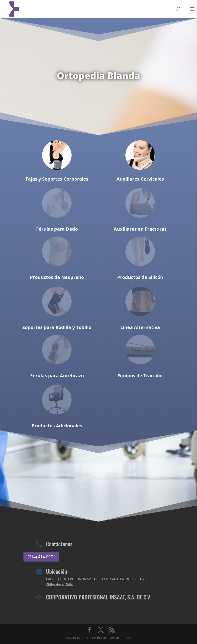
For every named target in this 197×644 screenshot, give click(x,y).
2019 (72, 638)
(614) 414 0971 (41, 557)
